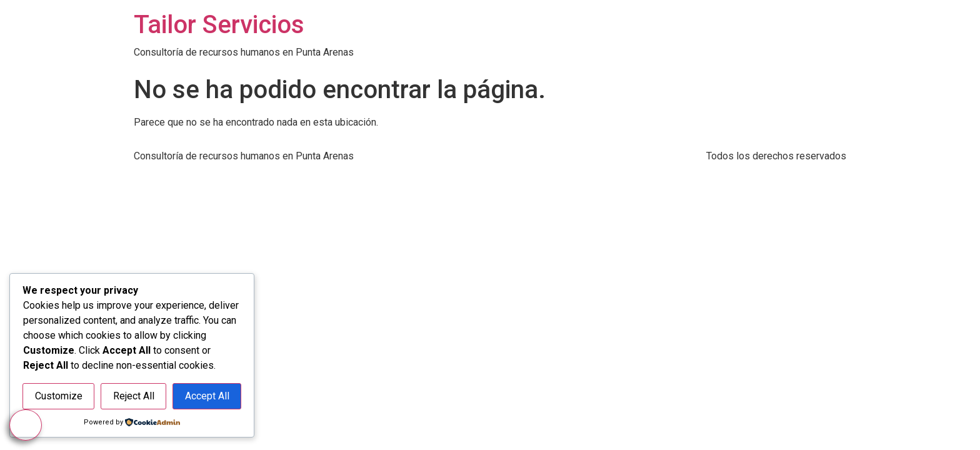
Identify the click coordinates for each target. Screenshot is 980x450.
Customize (59, 397)
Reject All (134, 397)
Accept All (207, 397)
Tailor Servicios (219, 25)
